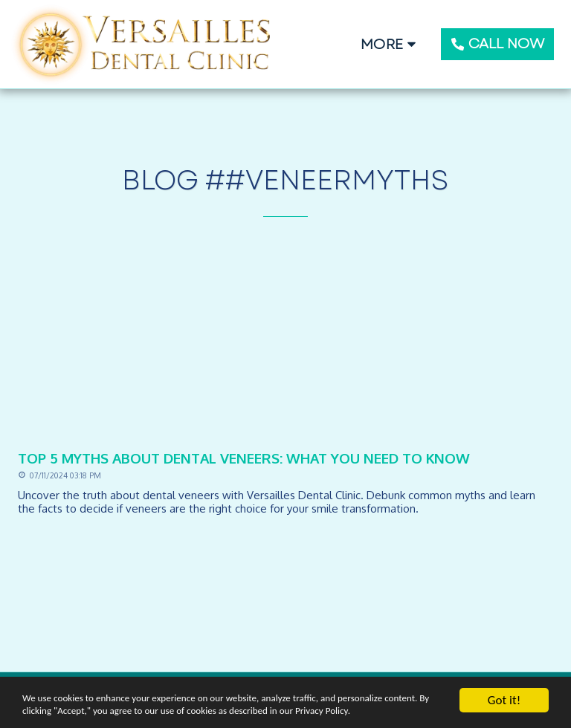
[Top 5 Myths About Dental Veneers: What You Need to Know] (285, 458)
